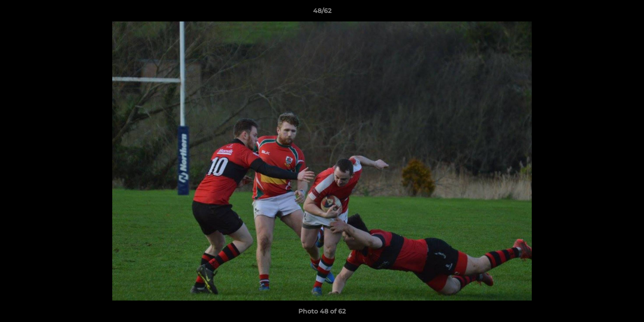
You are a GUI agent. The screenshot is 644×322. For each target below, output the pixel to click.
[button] (628, 13)
